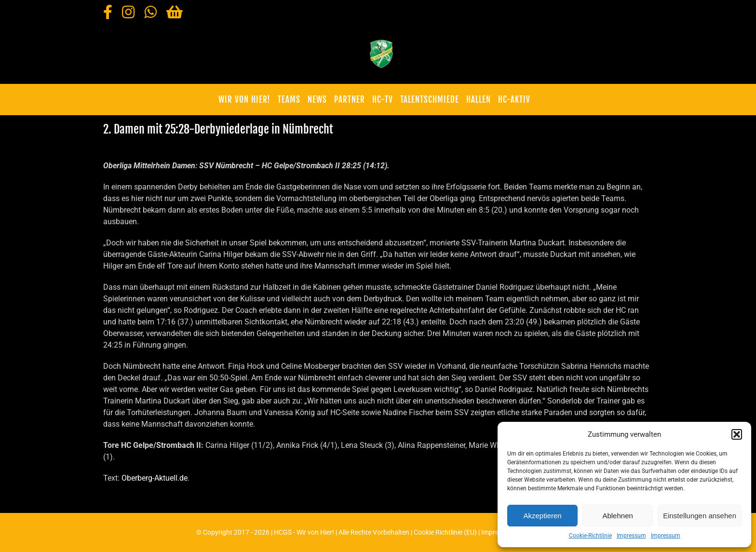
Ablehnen (617, 516)
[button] (737, 434)
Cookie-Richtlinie (590, 536)
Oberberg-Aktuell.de (155, 478)
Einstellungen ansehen (700, 516)
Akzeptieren (542, 516)
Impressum (631, 536)
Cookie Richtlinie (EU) (445, 532)
